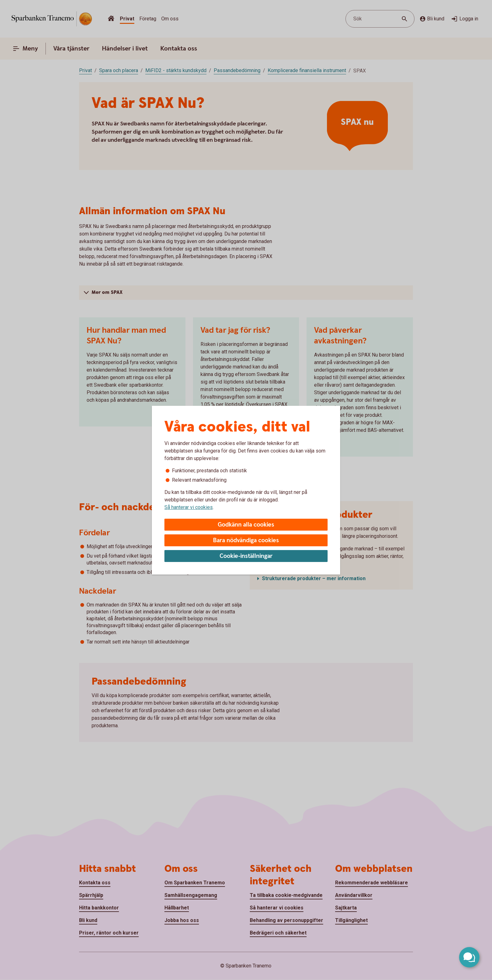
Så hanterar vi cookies (189, 507)
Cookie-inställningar (246, 556)
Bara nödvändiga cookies (246, 540)
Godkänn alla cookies (246, 525)
